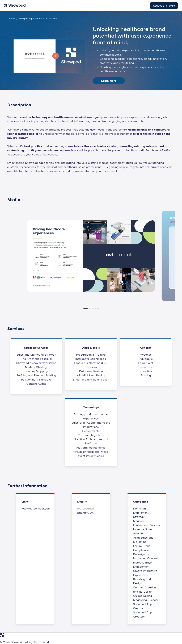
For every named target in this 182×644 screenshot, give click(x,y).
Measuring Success (146, 600)
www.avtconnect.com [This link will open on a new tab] (36, 508)
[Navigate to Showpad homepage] (15, 6)
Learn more (109, 81)
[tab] (86, 309)
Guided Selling (143, 596)
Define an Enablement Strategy (141, 513)
